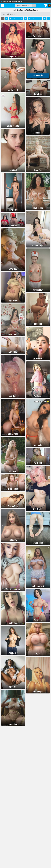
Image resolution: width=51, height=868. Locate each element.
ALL (3, 19)
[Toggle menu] (2, 6)
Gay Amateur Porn (17, 1)
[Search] (34, 6)
